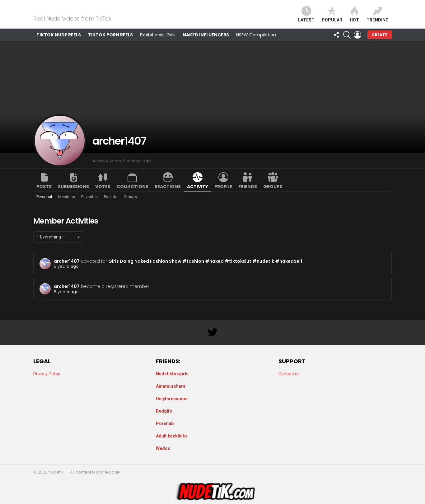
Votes (103, 194)
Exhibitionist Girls (158, 42)
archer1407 (67, 269)
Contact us (289, 374)
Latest (306, 18)
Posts (44, 194)
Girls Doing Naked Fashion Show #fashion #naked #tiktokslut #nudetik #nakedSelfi (206, 269)
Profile (223, 194)
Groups (273, 194)
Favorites (89, 204)
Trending (378, 18)
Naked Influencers (206, 42)
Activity (198, 194)
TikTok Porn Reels (110, 42)
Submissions (73, 194)
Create (380, 42)
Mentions (67, 204)
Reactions (168, 194)
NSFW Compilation (256, 42)
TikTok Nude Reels (59, 42)
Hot (354, 18)
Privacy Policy (47, 374)
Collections (133, 194)
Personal (44, 204)
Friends (248, 194)
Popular (332, 18)
